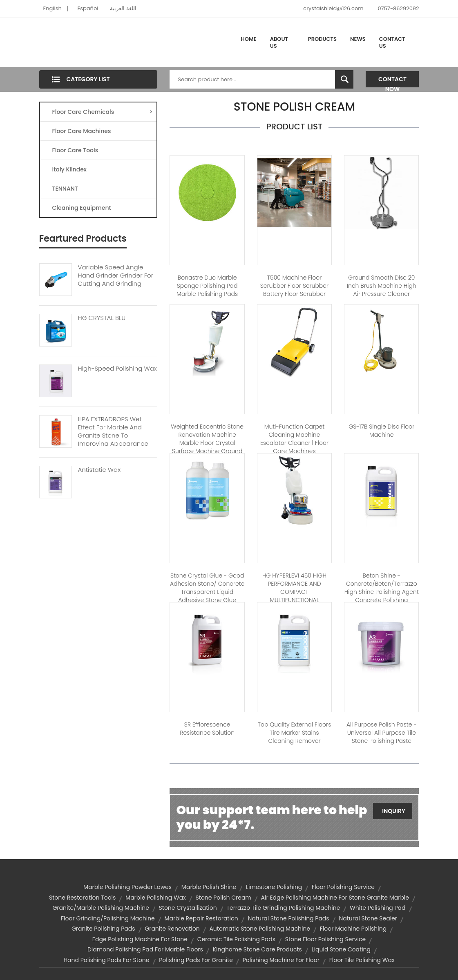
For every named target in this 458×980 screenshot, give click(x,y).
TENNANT (65, 189)
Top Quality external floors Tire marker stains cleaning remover (295, 733)
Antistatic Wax (99, 470)
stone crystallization (188, 908)
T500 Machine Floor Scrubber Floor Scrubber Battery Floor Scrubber (294, 286)
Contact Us (392, 43)
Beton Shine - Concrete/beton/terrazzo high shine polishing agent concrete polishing (382, 588)
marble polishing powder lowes (127, 887)
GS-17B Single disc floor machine (381, 431)
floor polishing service (343, 887)
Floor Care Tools (75, 150)
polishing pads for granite (196, 960)
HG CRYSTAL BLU (102, 318)
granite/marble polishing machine (101, 908)
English (53, 8)
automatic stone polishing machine (260, 929)
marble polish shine (209, 887)
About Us (279, 43)
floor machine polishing (353, 929)
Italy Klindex (69, 169)
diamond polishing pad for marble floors (145, 949)
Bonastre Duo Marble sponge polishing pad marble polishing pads (207, 286)
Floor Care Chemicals (103, 112)
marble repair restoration (201, 918)
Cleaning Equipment (82, 208)
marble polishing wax (156, 898)
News (358, 39)
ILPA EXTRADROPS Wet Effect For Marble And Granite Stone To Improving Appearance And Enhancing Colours (113, 436)
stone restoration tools (82, 898)
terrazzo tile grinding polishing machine (283, 908)
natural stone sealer (368, 918)
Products (322, 39)
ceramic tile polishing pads (236, 939)
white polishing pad (378, 908)
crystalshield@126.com (333, 8)
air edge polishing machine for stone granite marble (335, 898)
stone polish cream (223, 898)
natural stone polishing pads (289, 918)
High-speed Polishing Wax (117, 369)
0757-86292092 (398, 8)
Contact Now (392, 81)
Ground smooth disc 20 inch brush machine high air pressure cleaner (382, 286)
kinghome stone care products (257, 949)
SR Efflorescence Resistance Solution (207, 729)
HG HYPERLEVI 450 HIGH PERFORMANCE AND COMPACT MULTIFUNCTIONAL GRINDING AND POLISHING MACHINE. (294, 596)
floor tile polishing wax (362, 960)
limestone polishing (274, 887)
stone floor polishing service (325, 939)
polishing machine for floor (281, 960)
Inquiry (394, 811)
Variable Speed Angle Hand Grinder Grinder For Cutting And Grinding (116, 276)
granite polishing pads (103, 929)
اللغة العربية (123, 8)
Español (88, 8)
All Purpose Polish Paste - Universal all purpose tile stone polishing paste (382, 733)
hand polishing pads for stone (106, 960)
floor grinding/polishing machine (108, 918)
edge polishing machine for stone (140, 939)
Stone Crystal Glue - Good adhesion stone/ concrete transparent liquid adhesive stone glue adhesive (207, 592)
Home (249, 39)
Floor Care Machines (82, 131)
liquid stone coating (341, 949)
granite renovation (172, 929)
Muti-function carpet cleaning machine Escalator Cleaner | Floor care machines (294, 439)
